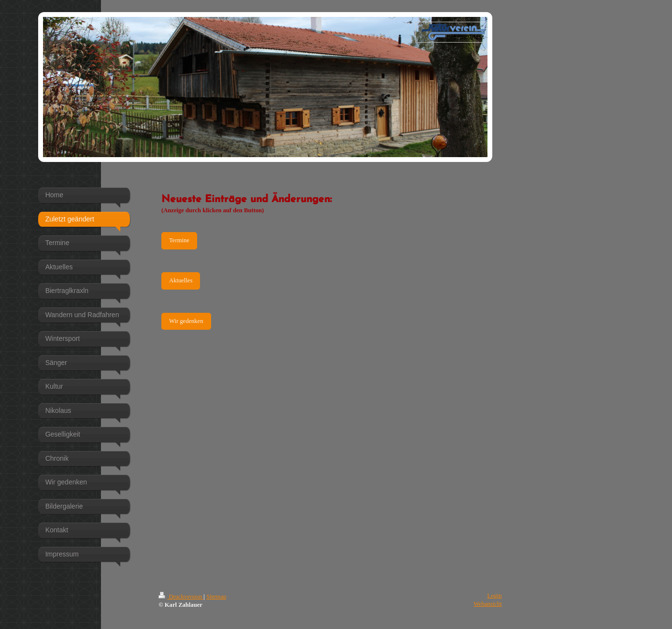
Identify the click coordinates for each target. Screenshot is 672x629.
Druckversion (181, 597)
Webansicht (487, 604)
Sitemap (216, 597)
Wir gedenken (186, 321)
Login (495, 596)
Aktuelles (181, 280)
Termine (179, 240)
